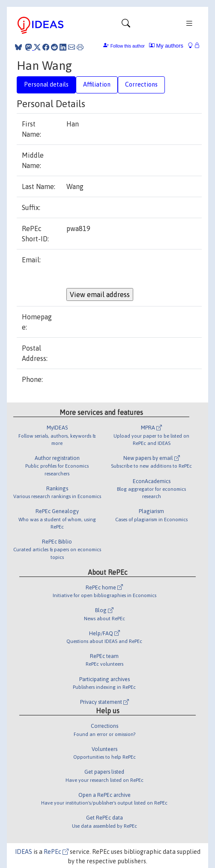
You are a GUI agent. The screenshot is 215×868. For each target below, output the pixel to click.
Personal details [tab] (46, 84)
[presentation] (131, 271)
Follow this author (128, 46)
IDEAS (24, 852)
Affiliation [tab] (97, 84)
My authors (166, 46)
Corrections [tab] (141, 84)
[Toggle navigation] (126, 25)
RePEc (56, 852)
